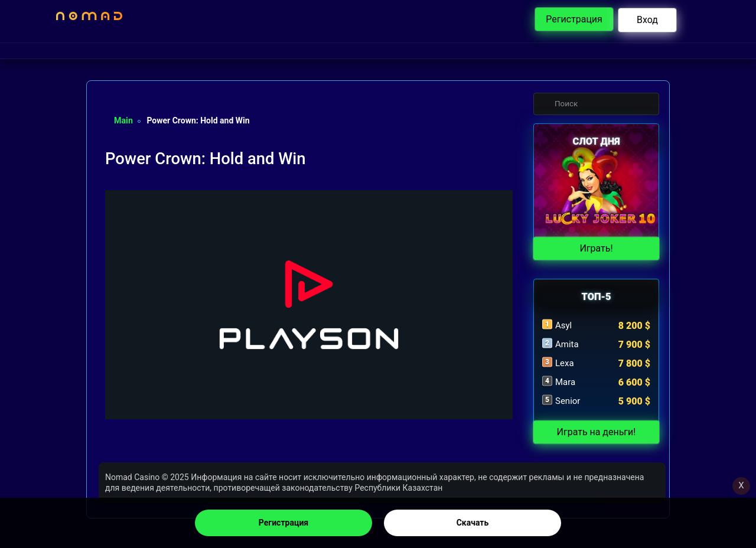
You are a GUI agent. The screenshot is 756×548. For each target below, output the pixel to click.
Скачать (473, 523)
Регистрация (283, 523)
